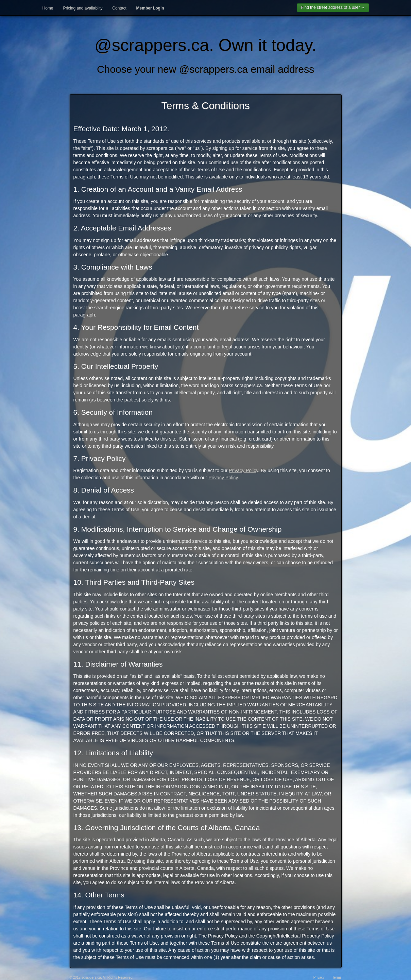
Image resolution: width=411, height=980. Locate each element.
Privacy (319, 977)
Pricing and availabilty (83, 8)
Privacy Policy (243, 470)
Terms (337, 977)
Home (48, 8)
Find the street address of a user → (333, 7)
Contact (119, 8)
